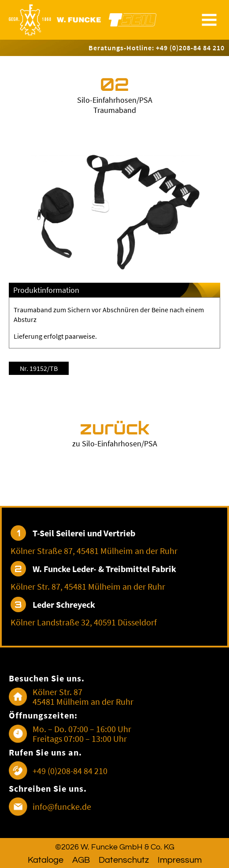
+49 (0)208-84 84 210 (70, 771)
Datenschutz (124, 860)
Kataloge (46, 860)
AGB (81, 860)
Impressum (180, 860)
